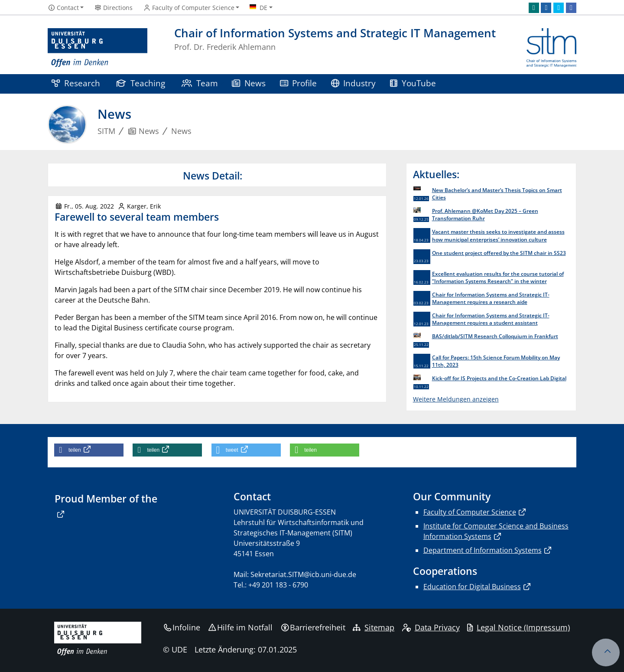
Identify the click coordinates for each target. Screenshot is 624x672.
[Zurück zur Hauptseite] (551, 48)
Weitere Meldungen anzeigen (456, 399)
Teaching (141, 83)
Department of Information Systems (483, 550)
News (249, 83)
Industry (354, 83)
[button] (89, 450)
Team (200, 83)
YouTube (413, 83)
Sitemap (374, 627)
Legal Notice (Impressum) (518, 627)
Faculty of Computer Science (470, 512)
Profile (299, 83)
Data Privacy (431, 627)
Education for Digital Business (472, 587)
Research (76, 83)
